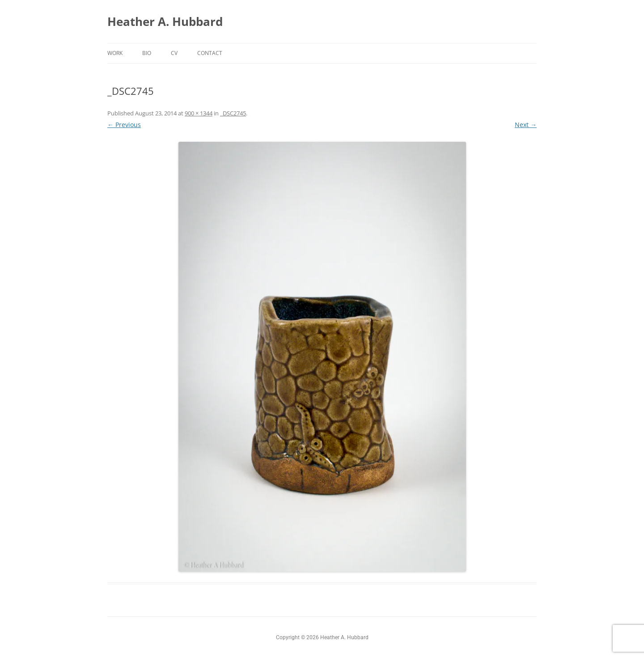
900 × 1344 (199, 113)
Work (115, 53)
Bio (147, 53)
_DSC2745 (233, 113)
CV (174, 53)
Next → (526, 125)
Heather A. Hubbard (165, 21)
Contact (210, 53)
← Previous (124, 125)
